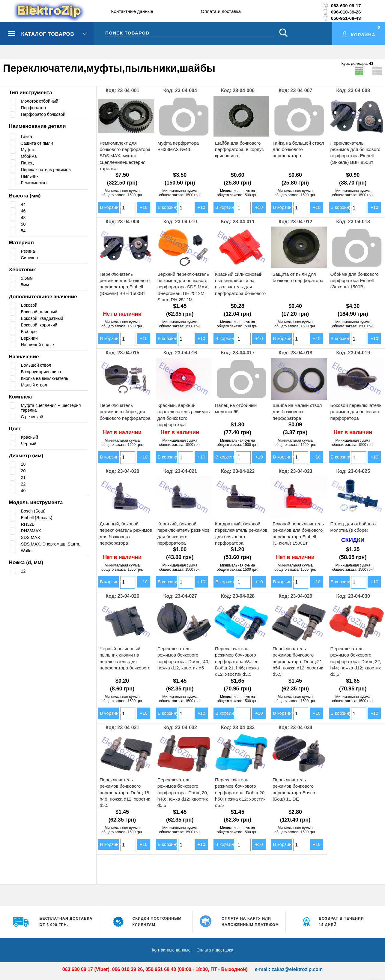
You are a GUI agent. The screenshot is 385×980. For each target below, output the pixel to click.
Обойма (29, 156)
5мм (25, 285)
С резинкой (33, 417)
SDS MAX (31, 537)
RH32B (28, 524)
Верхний (30, 338)
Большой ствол (38, 365)
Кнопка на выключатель (47, 378)
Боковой (30, 305)
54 (23, 231)
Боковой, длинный (41, 312)
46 (23, 211)
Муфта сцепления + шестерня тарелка (54, 408)
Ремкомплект (35, 183)
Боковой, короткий (41, 325)
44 (23, 204)
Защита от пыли (38, 143)
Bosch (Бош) (34, 511)
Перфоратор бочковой (45, 114)
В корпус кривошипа (43, 372)
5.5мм (27, 278)
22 (23, 484)
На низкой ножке (39, 345)
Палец (28, 163)
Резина (28, 251)
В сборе (29, 332)
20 (23, 471)
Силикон (30, 258)
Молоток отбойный (41, 101)
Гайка (27, 137)
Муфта (28, 150)
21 (23, 477)
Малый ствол (35, 385)
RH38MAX (31, 531)
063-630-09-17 (346, 6)
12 (23, 571)
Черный (29, 444)
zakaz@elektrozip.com (297, 969)
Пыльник (31, 176)
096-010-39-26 (346, 12)
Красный (30, 437)
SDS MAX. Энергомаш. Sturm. (52, 544)
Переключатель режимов (48, 170)
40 (23, 491)
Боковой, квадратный (44, 318)
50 (23, 224)
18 (23, 464)
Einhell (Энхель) (38, 518)
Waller (27, 551)
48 (23, 218)
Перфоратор (34, 108)
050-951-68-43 (346, 18)
